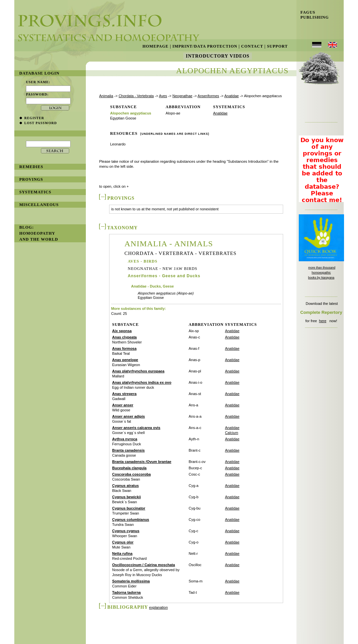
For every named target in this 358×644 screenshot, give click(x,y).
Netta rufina (122, 553)
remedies (31, 167)
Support (277, 46)
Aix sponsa (122, 331)
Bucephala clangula (129, 468)
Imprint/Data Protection (205, 46)
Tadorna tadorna (126, 592)
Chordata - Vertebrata (136, 96)
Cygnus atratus (125, 486)
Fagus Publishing (313, 15)
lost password (41, 123)
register (34, 118)
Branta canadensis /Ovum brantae (142, 462)
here (323, 321)
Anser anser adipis (128, 416)
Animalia (106, 96)
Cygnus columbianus (131, 520)
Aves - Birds (143, 261)
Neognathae (182, 96)
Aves (163, 96)
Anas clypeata (124, 337)
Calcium (232, 433)
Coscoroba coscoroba (131, 474)
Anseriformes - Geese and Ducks (164, 276)
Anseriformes (208, 96)
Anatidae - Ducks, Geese (152, 286)
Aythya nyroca (125, 439)
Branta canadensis (128, 450)
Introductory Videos (218, 56)
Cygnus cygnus (126, 531)
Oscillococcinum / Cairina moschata (144, 565)
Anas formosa (124, 348)
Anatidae (231, 96)
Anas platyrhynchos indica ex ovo (142, 382)
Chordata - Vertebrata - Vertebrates (180, 253)
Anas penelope (125, 360)
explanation (158, 607)
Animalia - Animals (169, 244)
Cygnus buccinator (129, 508)
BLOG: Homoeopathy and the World (39, 233)
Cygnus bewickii (126, 497)
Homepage (155, 46)
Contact (252, 46)
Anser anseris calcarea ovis (136, 428)
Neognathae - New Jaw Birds (163, 269)
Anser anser (123, 405)
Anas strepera (124, 394)
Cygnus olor (123, 542)
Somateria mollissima (131, 581)
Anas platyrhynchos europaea (138, 371)
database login (39, 73)
